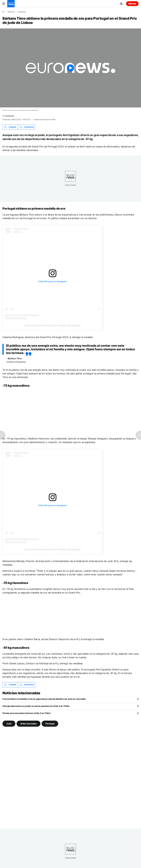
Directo (132, 4)
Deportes (22, 12)
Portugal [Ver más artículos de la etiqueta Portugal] (50, 723)
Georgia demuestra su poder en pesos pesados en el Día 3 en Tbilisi (36, 706)
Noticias (11, 12)
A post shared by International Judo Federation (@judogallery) (53, 325)
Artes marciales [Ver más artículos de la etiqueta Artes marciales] (28, 723)
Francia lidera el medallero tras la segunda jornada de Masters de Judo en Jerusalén (44, 699)
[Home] (3, 12)
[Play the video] (70, 68)
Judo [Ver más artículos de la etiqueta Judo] (9, 723)
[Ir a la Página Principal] (11, 4)
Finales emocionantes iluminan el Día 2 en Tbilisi (26, 713)
